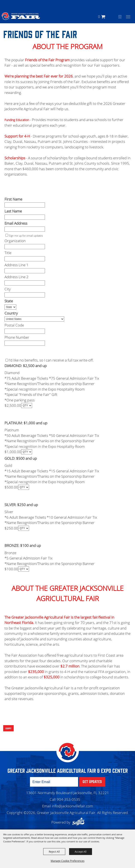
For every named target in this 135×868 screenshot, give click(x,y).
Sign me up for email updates (26, 236)
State (9, 301)
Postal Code (14, 325)
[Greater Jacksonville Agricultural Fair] (21, 16)
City (8, 289)
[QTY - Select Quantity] (27, 405)
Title (8, 253)
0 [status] (99, 17)
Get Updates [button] (92, 781)
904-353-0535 (68, 799)
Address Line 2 (16, 277)
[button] (114, 17)
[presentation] (34, 714)
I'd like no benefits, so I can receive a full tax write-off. (51, 360)
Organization (15, 241)
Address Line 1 (16, 265)
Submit (8, 728)
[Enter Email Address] (54, 782)
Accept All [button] (81, 852)
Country (11, 313)
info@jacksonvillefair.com (73, 806)
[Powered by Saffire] (79, 822)
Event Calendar (119, 17)
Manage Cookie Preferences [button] (68, 861)
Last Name (13, 211)
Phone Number (17, 337)
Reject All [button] (54, 852)
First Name (13, 199)
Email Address (16, 223)
